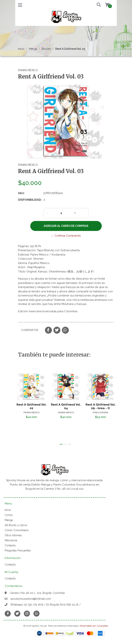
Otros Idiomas (13, 535)
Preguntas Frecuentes (18, 550)
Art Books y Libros (16, 525)
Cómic (9, 515)
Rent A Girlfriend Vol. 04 (66, 406)
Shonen (46, 49)
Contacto (10, 545)
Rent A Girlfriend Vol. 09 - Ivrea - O (101, 406)
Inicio (21, 49)
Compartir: (30, 330)
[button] (96, 5)
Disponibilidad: (29, 200)
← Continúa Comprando (66, 236)
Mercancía (11, 540)
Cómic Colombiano (17, 530)
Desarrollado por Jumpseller (94, 626)
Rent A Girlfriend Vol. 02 (31, 406)
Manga (33, 49)
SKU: (21, 193)
